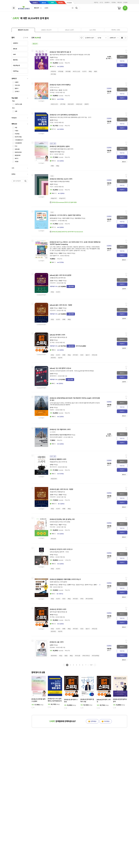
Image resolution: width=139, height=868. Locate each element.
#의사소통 (78, 656)
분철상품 (17, 149)
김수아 (86, 585)
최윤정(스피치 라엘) (55, 152)
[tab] (23, 30)
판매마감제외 (18, 152)
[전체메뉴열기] (14, 8)
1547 (91, 665)
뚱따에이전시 (53, 376)
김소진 (78, 585)
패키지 (17, 158)
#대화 (52, 166)
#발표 (96, 72)
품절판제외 (18, 155)
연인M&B (52, 647)
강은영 (52, 585)
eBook (44, 3)
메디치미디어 (53, 467)
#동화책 (86, 104)
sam (52, 2)
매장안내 (120, 3)
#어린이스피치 (54, 104)
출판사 (17, 88)
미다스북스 (53, 527)
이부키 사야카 (66, 218)
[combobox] (37, 8)
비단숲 (52, 123)
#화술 (90, 72)
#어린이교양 (79, 104)
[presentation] (23, 30)
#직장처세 (53, 72)
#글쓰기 (88, 355)
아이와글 (52, 92)
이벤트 (17, 131)
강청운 (52, 253)
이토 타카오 (78, 218)
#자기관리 (75, 355)
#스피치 (84, 72)
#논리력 (60, 358)
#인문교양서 (54, 479)
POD (16, 146)
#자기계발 (53, 74)
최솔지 (60, 525)
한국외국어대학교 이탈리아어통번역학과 (60, 435)
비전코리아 (53, 283)
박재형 (60, 253)
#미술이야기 (62, 198)
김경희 (69, 585)
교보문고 (35, 3)
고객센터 (125, 3)
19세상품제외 (18, 143)
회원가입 (96, 3)
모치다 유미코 (53, 218)
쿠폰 (16, 128)
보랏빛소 (52, 557)
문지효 (52, 408)
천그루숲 (52, 343)
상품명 (17, 82)
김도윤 (60, 90)
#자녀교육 (53, 539)
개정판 (17, 162)
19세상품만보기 (19, 140)
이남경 (52, 57)
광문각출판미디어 (54, 256)
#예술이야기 (54, 198)
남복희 (52, 645)
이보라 (52, 525)
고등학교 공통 (18, 104)
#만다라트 (53, 358)
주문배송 (114, 3)
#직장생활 (61, 72)
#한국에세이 (54, 656)
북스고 (52, 154)
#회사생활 (68, 72)
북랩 (51, 587)
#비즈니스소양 (76, 72)
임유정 (52, 374)
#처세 (82, 599)
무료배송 (17, 134)
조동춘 (60, 281)
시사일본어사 (53, 221)
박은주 (52, 184)
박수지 (69, 253)
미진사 (52, 187)
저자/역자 (17, 85)
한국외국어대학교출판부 (56, 437)
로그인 (101, 3)
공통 (16, 111)
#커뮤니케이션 (86, 656)
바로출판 (69, 3)
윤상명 (52, 120)
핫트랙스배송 (18, 137)
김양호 (52, 281)
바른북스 (52, 410)
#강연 (82, 355)
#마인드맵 (94, 355)
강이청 (60, 585)
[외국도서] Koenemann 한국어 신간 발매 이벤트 (64, 202)
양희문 (52, 465)
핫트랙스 (61, 3)
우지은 (52, 555)
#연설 (52, 292)
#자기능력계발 (89, 599)
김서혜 (52, 90)
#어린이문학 (71, 104)
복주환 (52, 340)
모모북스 (52, 60)
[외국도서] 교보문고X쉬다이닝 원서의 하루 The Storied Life (67, 232)
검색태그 (17, 92)
